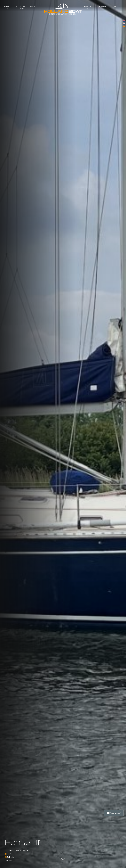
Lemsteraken (21, 8)
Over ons (101, 7)
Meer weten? (114, 813)
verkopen (87, 8)
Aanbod (7, 8)
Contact (114, 7)
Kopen (34, 7)
